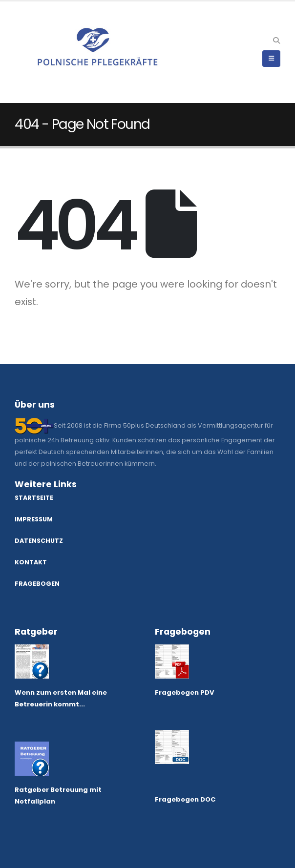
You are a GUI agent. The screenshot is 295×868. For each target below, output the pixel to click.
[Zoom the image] (32, 650)
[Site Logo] (42, 52)
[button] (276, 41)
